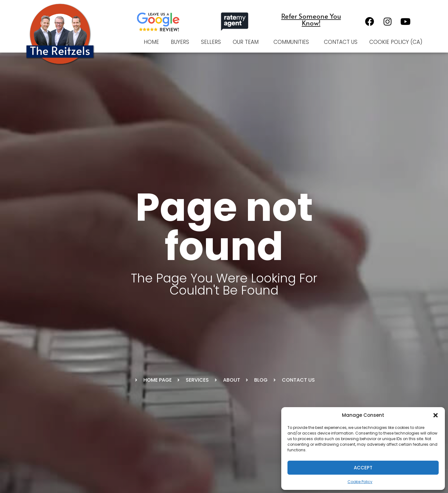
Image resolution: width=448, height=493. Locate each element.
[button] (436, 415)
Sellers (211, 42)
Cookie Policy (360, 482)
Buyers (180, 42)
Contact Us (341, 42)
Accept (363, 468)
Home (151, 42)
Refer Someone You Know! (311, 19)
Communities (293, 42)
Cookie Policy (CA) (396, 42)
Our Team (247, 42)
